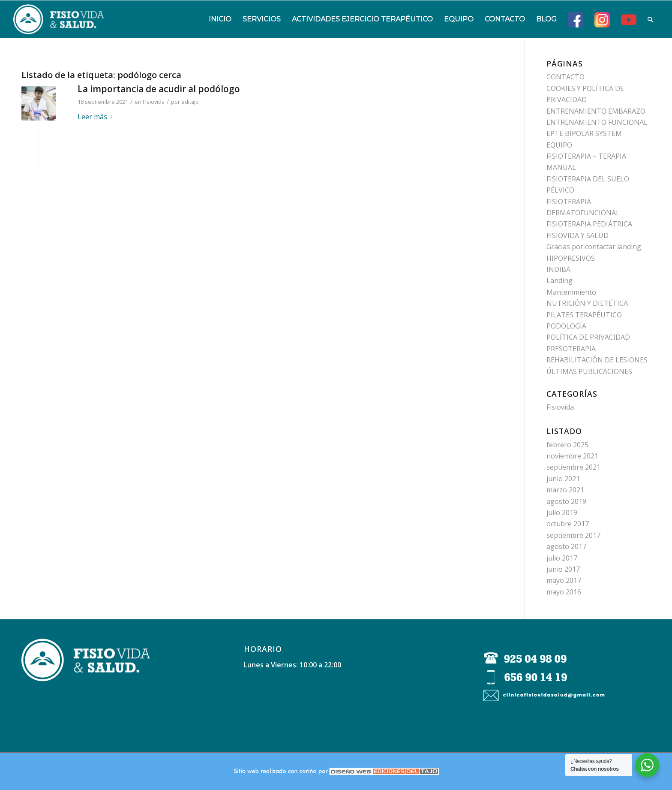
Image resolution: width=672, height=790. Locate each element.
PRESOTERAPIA (571, 349)
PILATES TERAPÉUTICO (584, 315)
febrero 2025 (567, 445)
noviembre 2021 (572, 456)
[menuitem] (220, 19)
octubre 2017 (568, 524)
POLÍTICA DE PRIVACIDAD (588, 337)
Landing (559, 280)
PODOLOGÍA (566, 326)
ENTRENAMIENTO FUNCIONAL (597, 122)
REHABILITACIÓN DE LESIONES (597, 360)
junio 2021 (563, 479)
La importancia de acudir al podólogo (159, 89)
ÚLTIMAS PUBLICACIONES (589, 371)
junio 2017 (563, 569)
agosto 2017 (566, 546)
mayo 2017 (564, 580)
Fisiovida (154, 102)
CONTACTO (565, 77)
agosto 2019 (566, 501)
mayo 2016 (564, 592)
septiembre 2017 (573, 535)
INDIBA (558, 269)
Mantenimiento (571, 292)
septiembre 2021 (573, 467)
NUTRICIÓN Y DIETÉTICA (587, 303)
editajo (190, 102)
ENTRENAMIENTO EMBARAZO (596, 111)
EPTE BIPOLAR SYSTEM (584, 133)
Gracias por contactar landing (594, 247)
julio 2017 (562, 558)
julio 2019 (562, 513)
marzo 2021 (565, 490)
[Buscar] (650, 19)
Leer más (97, 117)
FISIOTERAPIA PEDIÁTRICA (589, 224)
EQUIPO (559, 145)
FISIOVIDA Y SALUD (577, 235)
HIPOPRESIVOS (571, 258)
